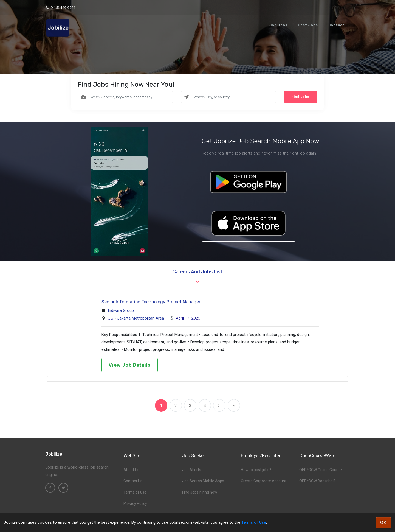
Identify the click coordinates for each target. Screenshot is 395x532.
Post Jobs (308, 25)
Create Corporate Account (264, 481)
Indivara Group (121, 310)
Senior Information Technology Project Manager (151, 302)
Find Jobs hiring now (200, 492)
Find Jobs (278, 25)
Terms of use (135, 492)
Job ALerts (192, 470)
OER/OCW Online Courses (321, 470)
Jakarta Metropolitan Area (141, 318)
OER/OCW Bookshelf (317, 481)
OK (383, 523)
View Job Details (130, 365)
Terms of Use (254, 522)
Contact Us (133, 481)
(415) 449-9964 (60, 8)
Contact (336, 25)
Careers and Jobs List (198, 272)
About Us (131, 470)
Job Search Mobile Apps (203, 481)
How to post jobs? (256, 470)
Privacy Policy (135, 503)
